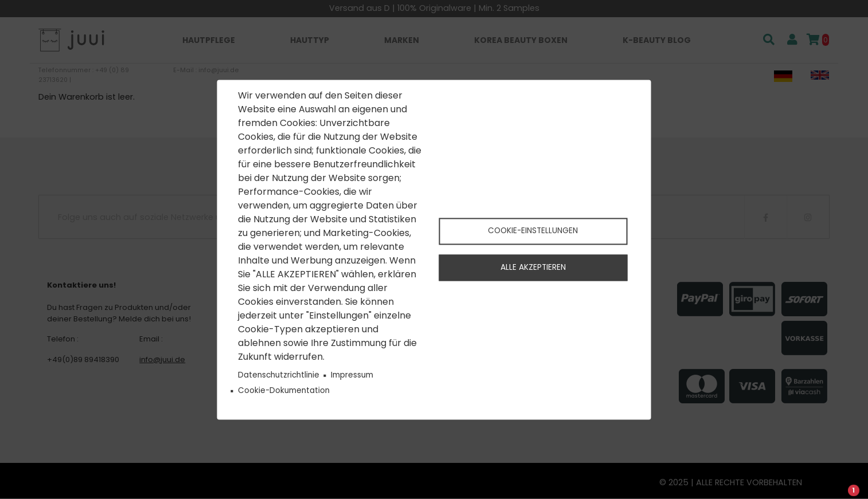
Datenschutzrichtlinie (279, 376)
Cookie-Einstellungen (533, 231)
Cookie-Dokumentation (284, 391)
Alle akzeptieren (533, 268)
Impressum (352, 376)
